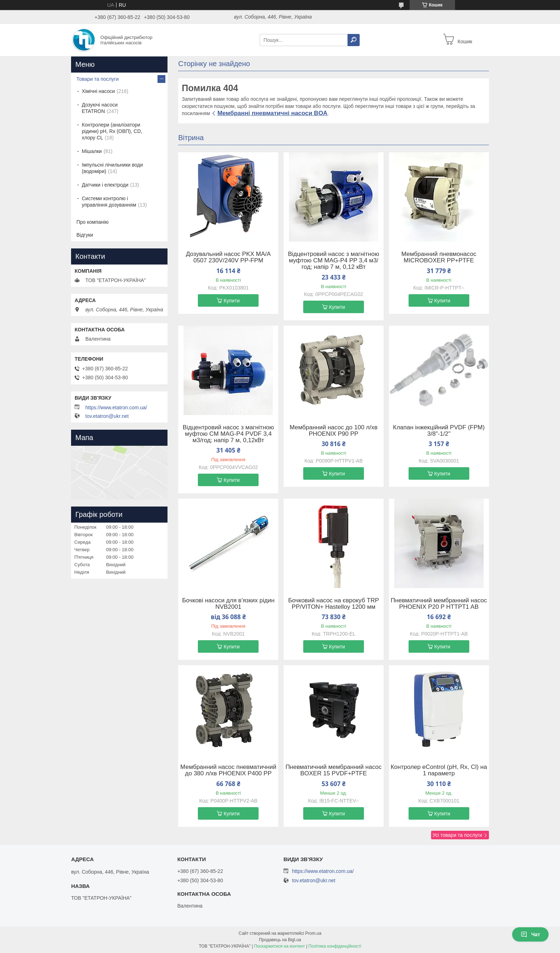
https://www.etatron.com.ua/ (116, 408)
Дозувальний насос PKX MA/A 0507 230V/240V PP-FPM (228, 257)
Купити (232, 301)
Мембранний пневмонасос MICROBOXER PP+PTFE (439, 257)
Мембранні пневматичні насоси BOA (272, 113)
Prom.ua (313, 933)
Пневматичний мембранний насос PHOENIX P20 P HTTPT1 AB (439, 604)
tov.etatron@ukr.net (107, 416)
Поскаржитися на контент (279, 946)
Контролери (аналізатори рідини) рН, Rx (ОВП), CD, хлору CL (112, 131)
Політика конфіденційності (335, 946)
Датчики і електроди (105, 185)
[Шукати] (354, 40)
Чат (530, 934)
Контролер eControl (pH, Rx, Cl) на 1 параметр (439, 770)
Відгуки (85, 235)
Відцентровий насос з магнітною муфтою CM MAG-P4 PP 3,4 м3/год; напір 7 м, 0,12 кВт (333, 261)
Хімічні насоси (98, 91)
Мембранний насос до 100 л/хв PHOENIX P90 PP (334, 431)
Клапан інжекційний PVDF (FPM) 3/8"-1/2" (439, 431)
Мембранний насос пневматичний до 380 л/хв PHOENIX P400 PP (228, 770)
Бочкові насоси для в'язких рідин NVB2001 (228, 604)
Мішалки (92, 151)
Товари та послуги (97, 79)
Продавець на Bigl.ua (280, 940)
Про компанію (92, 222)
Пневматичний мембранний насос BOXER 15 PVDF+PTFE (333, 770)
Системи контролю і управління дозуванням (109, 202)
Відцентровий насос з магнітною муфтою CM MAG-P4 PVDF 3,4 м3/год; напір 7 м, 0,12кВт (228, 434)
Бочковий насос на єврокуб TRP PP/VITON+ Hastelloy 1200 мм (334, 604)
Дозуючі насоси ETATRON (100, 108)
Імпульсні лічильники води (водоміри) (112, 168)
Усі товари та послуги (457, 835)
